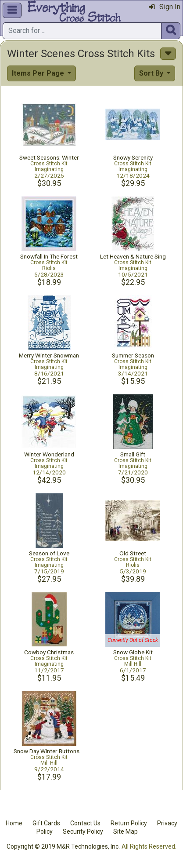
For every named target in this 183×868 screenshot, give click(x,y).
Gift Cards (46, 823)
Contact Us (85, 823)
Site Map (126, 832)
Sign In (165, 7)
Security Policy (83, 832)
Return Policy (129, 823)
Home (14, 823)
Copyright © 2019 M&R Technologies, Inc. (63, 846)
